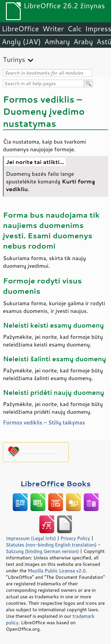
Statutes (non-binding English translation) (51, 545)
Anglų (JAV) (21, 42)
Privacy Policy (75, 538)
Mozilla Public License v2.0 (57, 571)
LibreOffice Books (56, 483)
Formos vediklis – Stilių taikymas (44, 422)
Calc (75, 29)
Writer (53, 29)
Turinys (14, 59)
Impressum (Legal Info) (31, 538)
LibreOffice (20, 29)
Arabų (83, 42)
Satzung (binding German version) (42, 551)
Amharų (57, 42)
